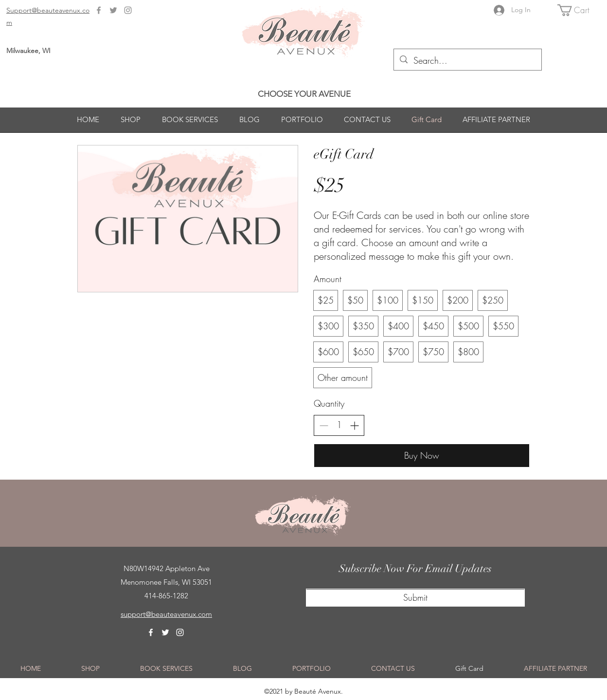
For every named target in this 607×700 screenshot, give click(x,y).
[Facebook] (99, 10)
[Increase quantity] (354, 425)
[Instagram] (128, 10)
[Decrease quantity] (324, 425)
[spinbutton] (339, 425)
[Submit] (415, 598)
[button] (580, 10)
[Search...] (467, 61)
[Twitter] (113, 10)
